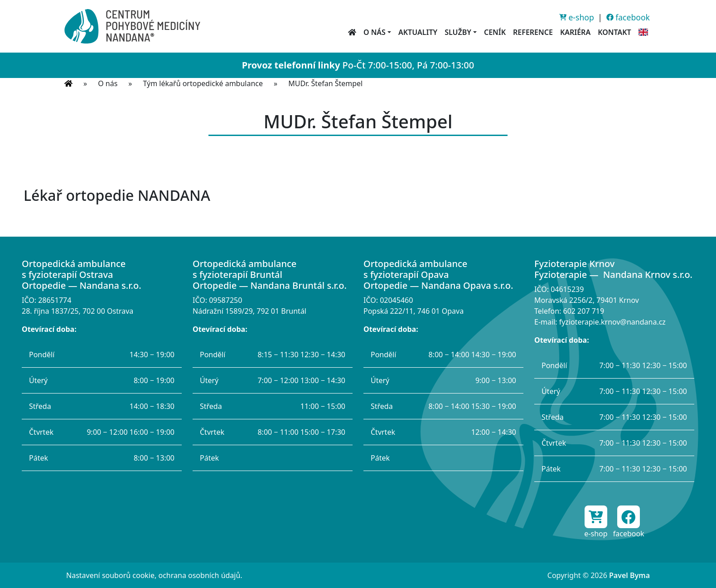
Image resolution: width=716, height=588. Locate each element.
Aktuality (418, 32)
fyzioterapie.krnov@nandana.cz (612, 322)
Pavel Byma (629, 575)
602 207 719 (583, 311)
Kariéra (575, 32)
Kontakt (614, 32)
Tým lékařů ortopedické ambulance (203, 83)
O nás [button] (375, 32)
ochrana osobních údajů (199, 575)
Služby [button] (458, 32)
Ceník (495, 32)
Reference (533, 32)
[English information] (643, 32)
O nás (108, 83)
